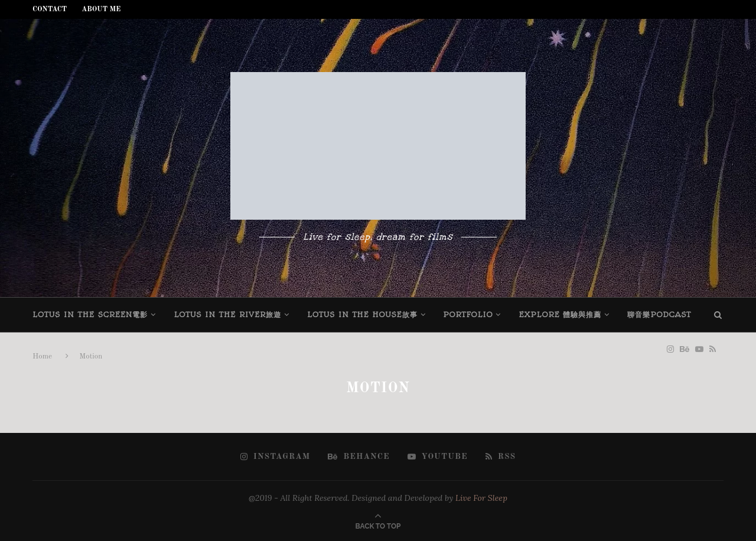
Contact (50, 9)
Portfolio (468, 315)
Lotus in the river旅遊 (227, 315)
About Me (101, 9)
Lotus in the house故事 (362, 315)
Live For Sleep (481, 498)
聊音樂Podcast (659, 315)
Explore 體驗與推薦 (560, 315)
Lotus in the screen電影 (90, 315)
